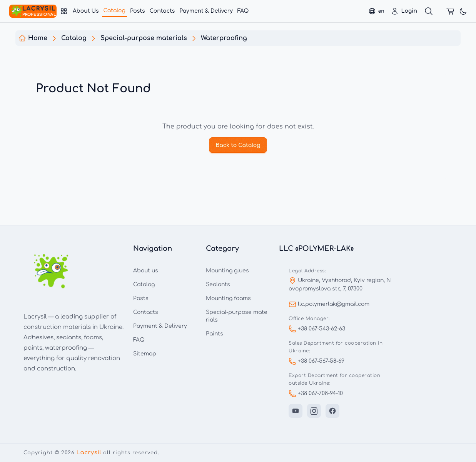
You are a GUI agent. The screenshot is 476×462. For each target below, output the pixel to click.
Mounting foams (228, 298)
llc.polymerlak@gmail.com (329, 304)
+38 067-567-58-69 (316, 361)
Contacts (162, 11)
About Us (86, 11)
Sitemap (145, 354)
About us (146, 271)
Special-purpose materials (237, 316)
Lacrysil (89, 453)
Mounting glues (227, 271)
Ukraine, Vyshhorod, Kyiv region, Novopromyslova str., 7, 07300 (340, 284)
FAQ (243, 11)
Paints (215, 334)
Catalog (114, 11)
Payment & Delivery (206, 11)
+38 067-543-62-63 (317, 329)
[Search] (429, 11)
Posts (138, 11)
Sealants (218, 284)
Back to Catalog (238, 145)
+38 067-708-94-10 (316, 394)
